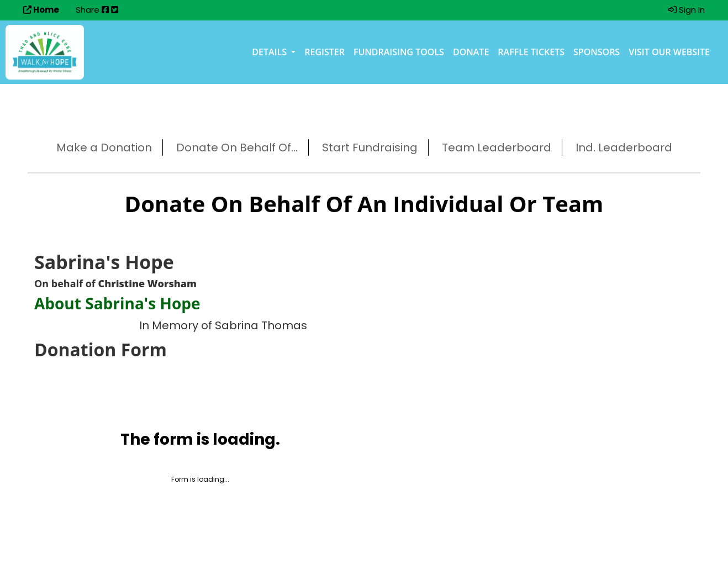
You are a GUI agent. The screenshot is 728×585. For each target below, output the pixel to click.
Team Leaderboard (497, 147)
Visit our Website (669, 52)
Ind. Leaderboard (624, 147)
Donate (471, 52)
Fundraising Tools (399, 52)
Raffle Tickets (531, 52)
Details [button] (270, 52)
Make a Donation (104, 147)
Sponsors (597, 52)
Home (41, 10)
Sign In (687, 10)
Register (325, 52)
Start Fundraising (370, 147)
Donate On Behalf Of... (237, 147)
